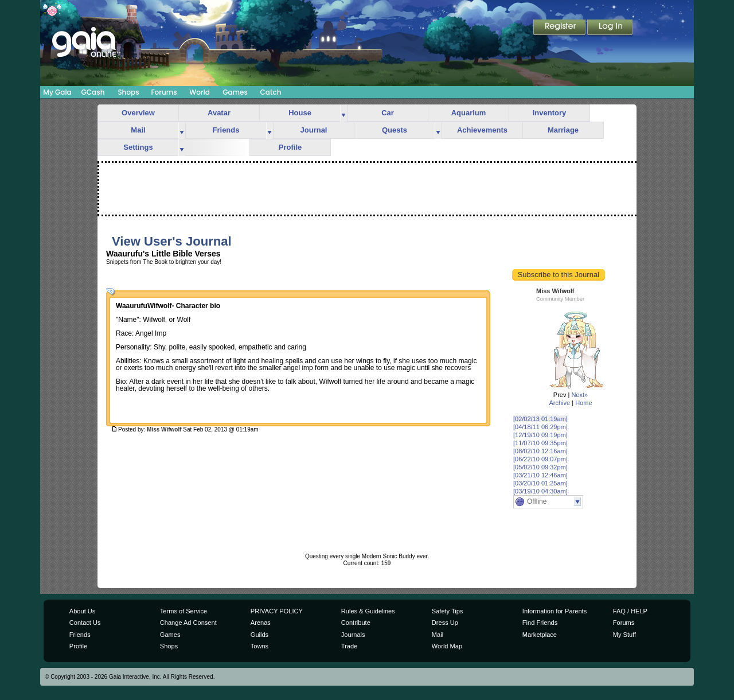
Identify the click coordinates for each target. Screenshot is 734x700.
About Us (82, 611)
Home (583, 403)
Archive (559, 403)
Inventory (550, 113)
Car (388, 113)
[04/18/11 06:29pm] (540, 427)
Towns (259, 646)
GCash (93, 92)
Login (610, 28)
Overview (138, 113)
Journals (353, 635)
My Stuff (624, 635)
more (343, 113)
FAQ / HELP (630, 611)
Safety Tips (448, 611)
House (300, 113)
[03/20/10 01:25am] (540, 483)
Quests (395, 130)
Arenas (261, 623)
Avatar (219, 113)
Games (235, 92)
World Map (447, 646)
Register (560, 28)
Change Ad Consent (188, 623)
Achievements (482, 130)
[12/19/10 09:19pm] (540, 435)
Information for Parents (555, 611)
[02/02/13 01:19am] (540, 419)
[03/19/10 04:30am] (540, 491)
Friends (226, 130)
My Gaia (57, 92)
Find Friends (540, 623)
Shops (128, 92)
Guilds (259, 635)
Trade (349, 646)
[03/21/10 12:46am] (540, 475)
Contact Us (85, 623)
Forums (164, 92)
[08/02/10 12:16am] (540, 451)
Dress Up (445, 623)
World (200, 92)
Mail (138, 130)
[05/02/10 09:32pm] (540, 467)
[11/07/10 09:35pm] (540, 443)
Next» (579, 395)
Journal (314, 130)
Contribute (356, 623)
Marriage (563, 130)
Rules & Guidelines (368, 611)
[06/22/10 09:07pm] (540, 459)
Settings (138, 147)
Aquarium (469, 113)
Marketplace (540, 635)
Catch (271, 92)
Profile (290, 147)
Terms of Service (183, 611)
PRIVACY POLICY (277, 611)
